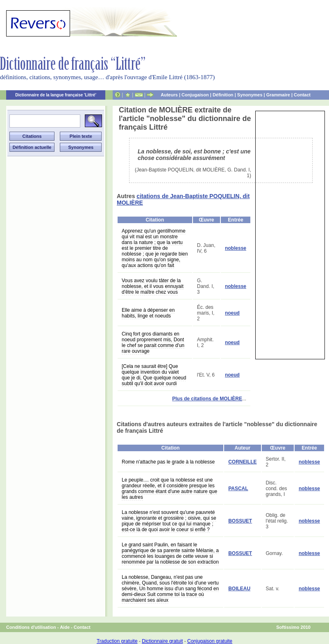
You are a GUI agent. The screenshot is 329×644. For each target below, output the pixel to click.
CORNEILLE (242, 462)
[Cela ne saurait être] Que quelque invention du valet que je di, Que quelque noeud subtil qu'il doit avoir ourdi (154, 375)
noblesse (236, 248)
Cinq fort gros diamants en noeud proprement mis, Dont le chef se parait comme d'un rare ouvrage (153, 343)
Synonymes (250, 95)
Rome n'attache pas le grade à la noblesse (168, 462)
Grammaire (278, 95)
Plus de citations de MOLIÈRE (207, 399)
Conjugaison (195, 95)
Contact (302, 95)
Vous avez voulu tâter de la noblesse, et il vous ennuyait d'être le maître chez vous (153, 286)
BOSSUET (240, 521)
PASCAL (238, 489)
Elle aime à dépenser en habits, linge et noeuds (148, 313)
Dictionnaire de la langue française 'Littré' (56, 95)
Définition (223, 95)
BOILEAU (239, 589)
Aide (65, 627)
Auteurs (169, 95)
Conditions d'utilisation (31, 627)
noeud (232, 313)
